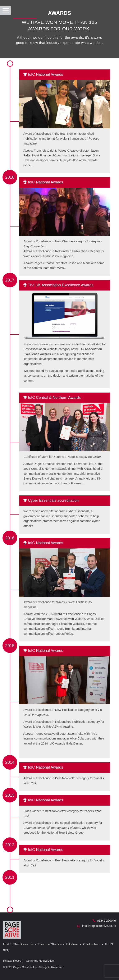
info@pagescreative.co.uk (97, 926)
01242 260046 (104, 921)
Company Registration (40, 961)
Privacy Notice (12, 961)
